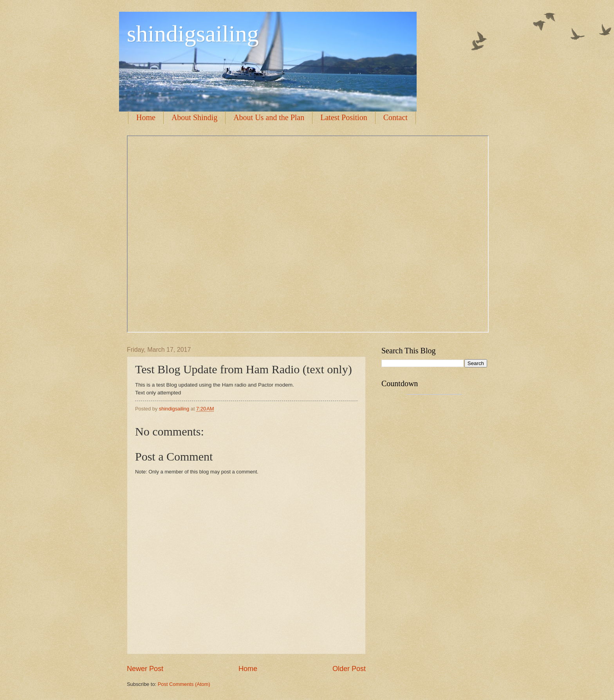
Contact (395, 117)
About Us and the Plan (269, 117)
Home (146, 117)
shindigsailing (193, 34)
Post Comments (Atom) (184, 684)
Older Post (349, 669)
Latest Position (344, 117)
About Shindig (194, 117)
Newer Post (145, 669)
